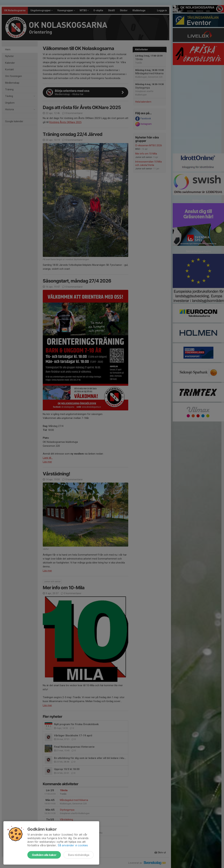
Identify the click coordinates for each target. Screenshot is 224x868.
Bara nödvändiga (79, 855)
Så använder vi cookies (73, 845)
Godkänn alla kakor (44, 855)
